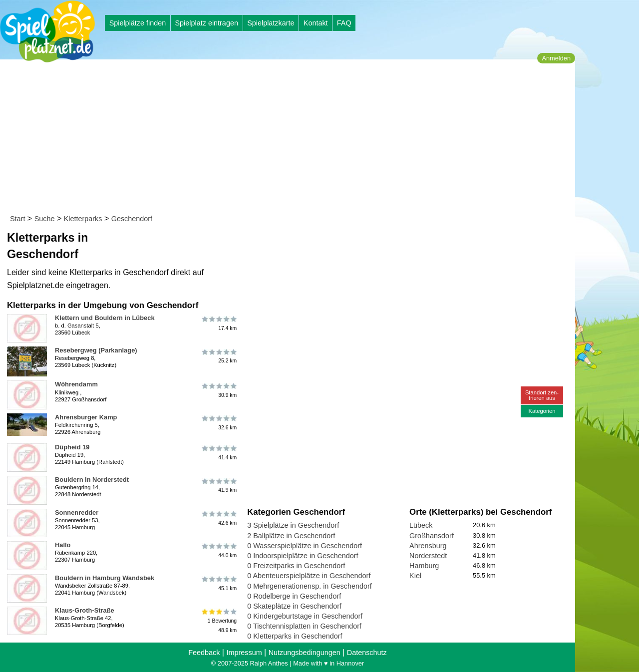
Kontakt (316, 23)
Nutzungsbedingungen (305, 653)
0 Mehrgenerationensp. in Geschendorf (310, 586)
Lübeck (421, 525)
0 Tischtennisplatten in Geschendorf (304, 626)
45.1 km (218, 584)
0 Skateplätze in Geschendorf (294, 606)
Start (17, 219)
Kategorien (542, 411)
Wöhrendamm (76, 384)
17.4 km (218, 324)
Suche (45, 219)
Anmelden (556, 58)
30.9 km (218, 390)
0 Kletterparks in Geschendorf (295, 636)
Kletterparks (83, 219)
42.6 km (218, 518)
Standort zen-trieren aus (542, 395)
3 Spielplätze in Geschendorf (293, 525)
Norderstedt (428, 556)
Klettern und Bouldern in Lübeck (105, 318)
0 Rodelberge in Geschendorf (294, 596)
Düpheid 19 (72, 447)
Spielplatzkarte (271, 23)
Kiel (415, 576)
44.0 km (218, 551)
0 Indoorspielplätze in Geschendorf (303, 556)
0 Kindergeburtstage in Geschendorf (305, 616)
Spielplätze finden (138, 23)
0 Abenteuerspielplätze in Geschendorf (309, 576)
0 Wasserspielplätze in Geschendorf (305, 546)
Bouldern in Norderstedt (92, 480)
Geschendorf (132, 219)
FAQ (344, 23)
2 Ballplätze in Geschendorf (291, 536)
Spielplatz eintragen (206, 23)
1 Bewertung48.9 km (218, 621)
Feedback (204, 653)
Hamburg (424, 566)
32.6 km (218, 423)
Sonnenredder (77, 512)
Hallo (63, 545)
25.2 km (218, 356)
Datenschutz (367, 653)
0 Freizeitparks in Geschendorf (296, 566)
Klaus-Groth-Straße (85, 610)
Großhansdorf (432, 536)
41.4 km (218, 453)
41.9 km (218, 485)
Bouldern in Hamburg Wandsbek (105, 578)
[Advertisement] (291, 139)
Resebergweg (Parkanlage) (96, 350)
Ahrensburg (428, 546)
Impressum (244, 653)
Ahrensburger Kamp (86, 417)
